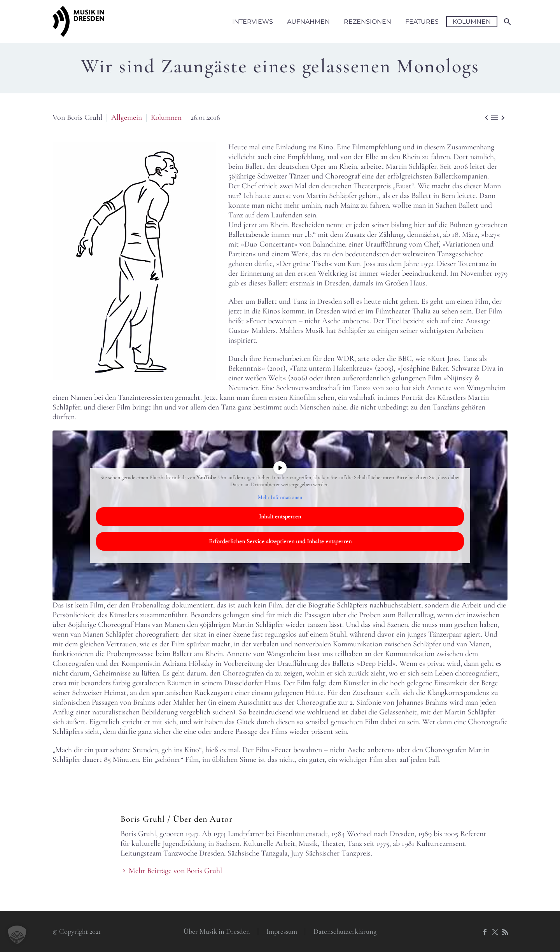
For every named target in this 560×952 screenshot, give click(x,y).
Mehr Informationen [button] (280, 497)
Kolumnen (472, 22)
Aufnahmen (308, 22)
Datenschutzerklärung (345, 932)
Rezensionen (367, 22)
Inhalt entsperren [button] (280, 516)
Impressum (282, 932)
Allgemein (127, 117)
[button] (17, 935)
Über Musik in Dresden (217, 932)
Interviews (253, 22)
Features (422, 22)
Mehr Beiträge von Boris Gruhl (175, 871)
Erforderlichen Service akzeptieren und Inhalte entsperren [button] (280, 541)
